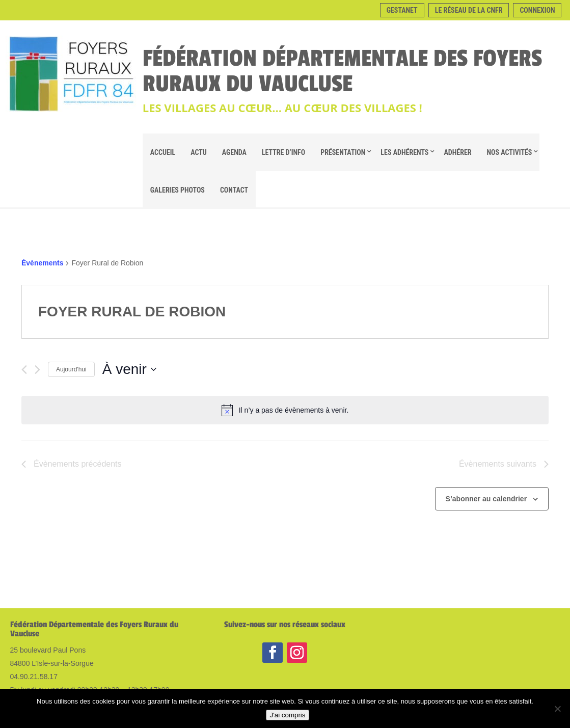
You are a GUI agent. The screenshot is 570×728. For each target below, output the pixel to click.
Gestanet (402, 10)
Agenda (234, 152)
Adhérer (457, 152)
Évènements (42, 263)
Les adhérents (404, 152)
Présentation (343, 152)
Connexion (537, 10)
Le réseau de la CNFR (469, 10)
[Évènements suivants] (37, 370)
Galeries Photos (178, 190)
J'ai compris (288, 715)
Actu (199, 152)
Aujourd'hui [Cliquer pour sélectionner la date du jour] (71, 369)
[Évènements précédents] (24, 370)
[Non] (557, 709)
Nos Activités (510, 152)
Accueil (163, 152)
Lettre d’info (283, 152)
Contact (234, 190)
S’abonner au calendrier (486, 499)
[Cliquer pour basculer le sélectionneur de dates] (129, 369)
